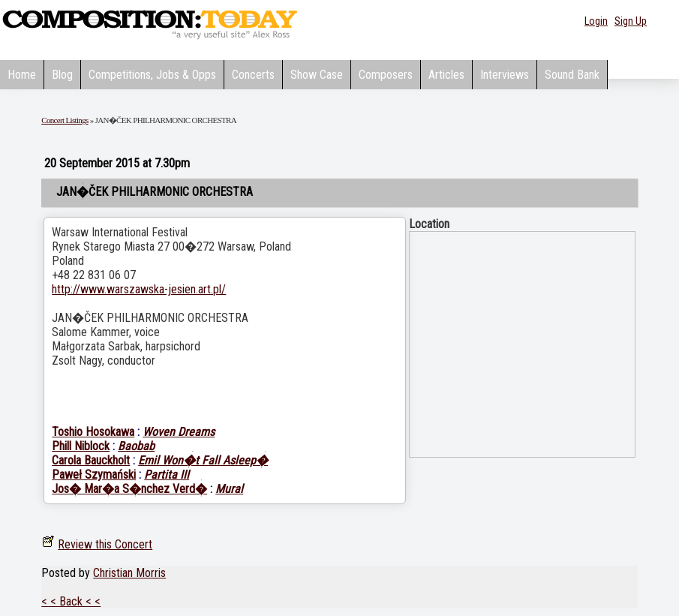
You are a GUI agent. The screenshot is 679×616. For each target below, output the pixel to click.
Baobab (136, 446)
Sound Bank (572, 75)
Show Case (317, 75)
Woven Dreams (179, 432)
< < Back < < (71, 601)
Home (22, 75)
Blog (62, 75)
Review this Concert (105, 544)
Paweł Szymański (94, 475)
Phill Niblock (81, 446)
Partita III (167, 475)
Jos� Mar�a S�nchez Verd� (129, 489)
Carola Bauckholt (91, 460)
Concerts (253, 75)
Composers (386, 75)
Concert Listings (65, 120)
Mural (229, 489)
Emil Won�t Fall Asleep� (203, 460)
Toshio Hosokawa (93, 432)
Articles (446, 75)
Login (596, 21)
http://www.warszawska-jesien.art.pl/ (139, 289)
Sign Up (631, 21)
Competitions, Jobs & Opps (152, 75)
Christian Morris (129, 573)
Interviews (505, 75)
